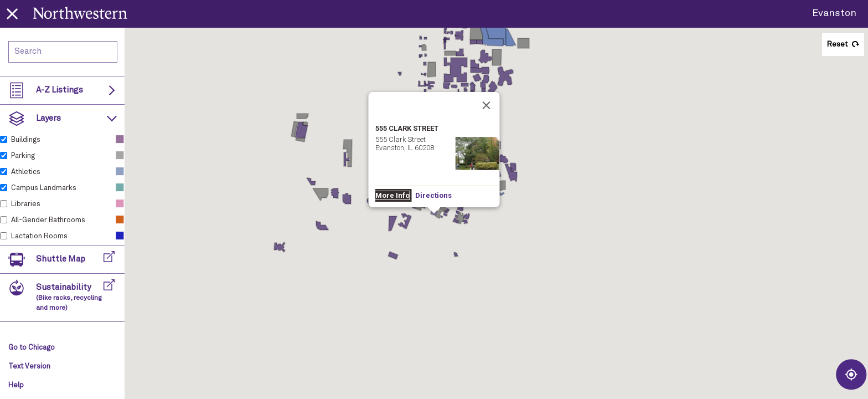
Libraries (26, 204)
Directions (433, 195)
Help (16, 385)
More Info (392, 195)
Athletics (26, 172)
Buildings (26, 140)
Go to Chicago (32, 348)
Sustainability (69, 297)
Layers (48, 118)
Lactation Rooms (39, 236)
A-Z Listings (60, 90)
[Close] (487, 105)
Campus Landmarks (44, 188)
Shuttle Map (61, 259)
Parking (23, 156)
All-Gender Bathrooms (48, 220)
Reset (837, 44)
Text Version (29, 367)
